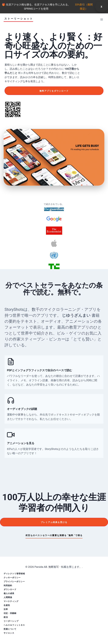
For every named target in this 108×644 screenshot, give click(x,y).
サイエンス (9, 633)
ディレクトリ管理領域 (14, 574)
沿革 (6, 609)
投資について (10, 629)
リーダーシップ (11, 621)
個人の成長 (9, 593)
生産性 (7, 605)
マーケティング (11, 601)
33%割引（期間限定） (84, 7)
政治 (6, 617)
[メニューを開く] (102, 19)
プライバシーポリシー (14, 582)
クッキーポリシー (12, 578)
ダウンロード (10, 589)
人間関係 (8, 597)
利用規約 (8, 585)
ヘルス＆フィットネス (14, 625)
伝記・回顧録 (10, 613)
